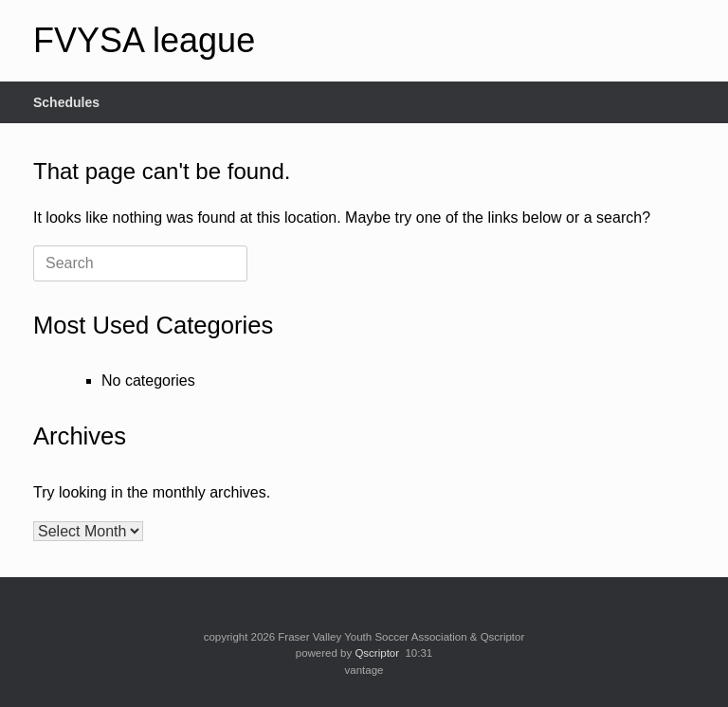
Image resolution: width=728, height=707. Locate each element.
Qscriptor (377, 653)
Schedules (66, 102)
